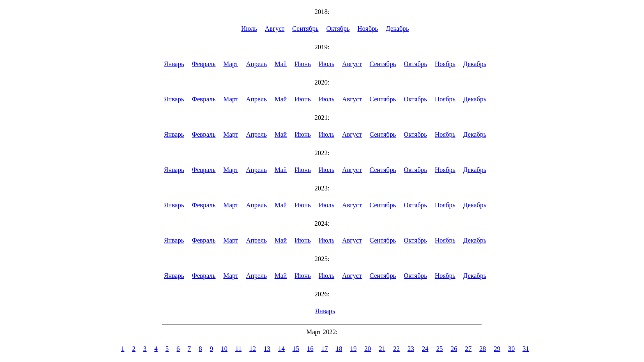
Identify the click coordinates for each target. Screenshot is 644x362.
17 (324, 349)
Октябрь (338, 29)
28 (483, 349)
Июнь (302, 64)
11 (238, 349)
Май (281, 64)
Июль (249, 29)
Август (275, 29)
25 (439, 349)
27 (468, 349)
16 (310, 349)
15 (296, 349)
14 (281, 349)
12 (253, 349)
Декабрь (397, 29)
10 (224, 349)
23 (411, 349)
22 (396, 349)
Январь (174, 64)
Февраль (204, 64)
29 (497, 349)
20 (368, 349)
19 (353, 349)
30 (511, 349)
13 (267, 349)
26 (454, 349)
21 (382, 349)
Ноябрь (368, 29)
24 (425, 349)
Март (231, 64)
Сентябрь (306, 29)
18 (339, 349)
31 (526, 349)
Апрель (256, 64)
